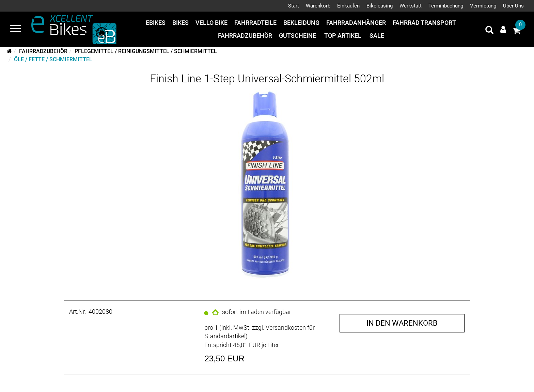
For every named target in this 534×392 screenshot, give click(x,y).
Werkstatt (411, 6)
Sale (377, 36)
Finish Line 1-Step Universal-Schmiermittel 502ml (267, 79)
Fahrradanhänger (356, 23)
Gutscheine (297, 36)
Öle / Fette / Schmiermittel (53, 59)
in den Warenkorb (402, 323)
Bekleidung (301, 23)
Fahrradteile (255, 23)
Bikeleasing (380, 6)
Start (294, 6)
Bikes (180, 23)
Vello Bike (211, 23)
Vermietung (483, 6)
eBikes (156, 23)
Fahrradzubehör (245, 36)
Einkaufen (348, 6)
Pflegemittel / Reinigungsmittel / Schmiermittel (146, 51)
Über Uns (513, 6)
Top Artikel (343, 36)
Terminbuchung (446, 6)
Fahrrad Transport (424, 23)
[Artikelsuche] (489, 31)
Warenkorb (318, 6)
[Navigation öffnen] (16, 29)
